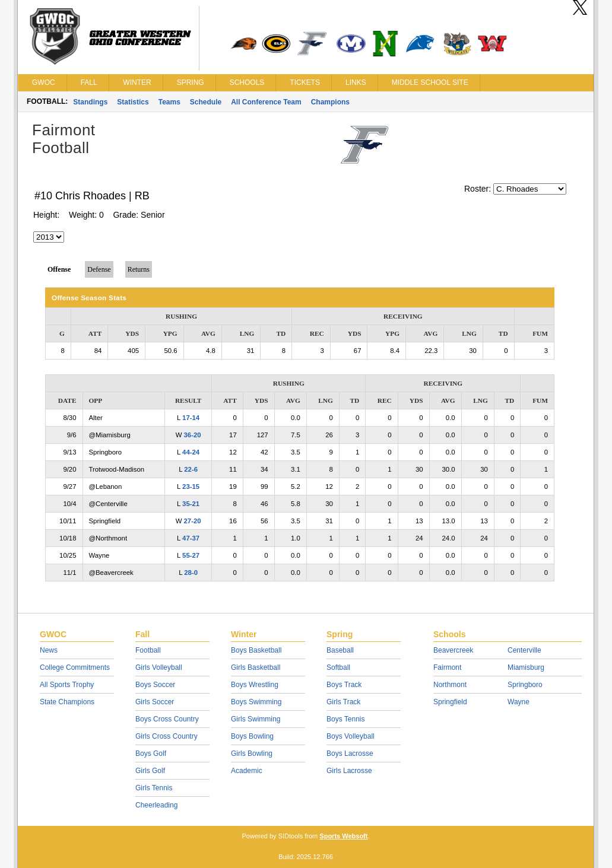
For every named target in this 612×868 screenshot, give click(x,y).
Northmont (450, 685)
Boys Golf (151, 753)
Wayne (519, 702)
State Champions (67, 702)
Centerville (524, 650)
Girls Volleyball (159, 667)
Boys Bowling (252, 736)
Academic (247, 771)
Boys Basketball (256, 650)
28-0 (191, 573)
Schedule (206, 102)
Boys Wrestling (255, 685)
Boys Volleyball (351, 736)
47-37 (191, 538)
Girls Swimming (256, 719)
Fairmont (447, 667)
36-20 (193, 435)
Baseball (340, 650)
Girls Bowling (252, 753)
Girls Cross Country (167, 736)
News (49, 650)
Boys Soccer (155, 685)
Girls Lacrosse (349, 771)
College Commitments (75, 667)
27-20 (193, 521)
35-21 (191, 504)
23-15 (191, 487)
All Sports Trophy (67, 685)
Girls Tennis (154, 788)
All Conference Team (266, 102)
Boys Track (344, 685)
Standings (90, 102)
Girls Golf (150, 771)
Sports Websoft (343, 836)
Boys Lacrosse (350, 753)
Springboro (525, 685)
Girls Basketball (256, 667)
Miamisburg (526, 667)
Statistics (133, 102)
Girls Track (343, 702)
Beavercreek (453, 650)
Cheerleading (156, 805)
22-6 (191, 469)
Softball (338, 667)
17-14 (191, 418)
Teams (169, 102)
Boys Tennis (345, 719)
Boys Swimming (256, 702)
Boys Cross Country (167, 719)
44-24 (191, 452)
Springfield (450, 702)
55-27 (191, 555)
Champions (330, 102)
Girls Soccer (155, 702)
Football (148, 650)
